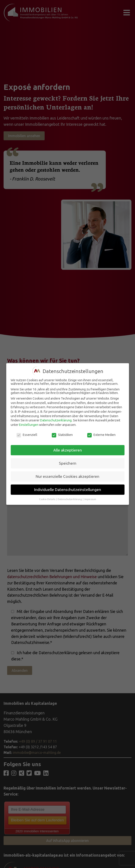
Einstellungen (29, 425)
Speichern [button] (68, 463)
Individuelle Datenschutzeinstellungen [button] (68, 490)
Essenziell (27, 435)
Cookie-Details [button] (47, 499)
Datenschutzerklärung (56, 420)
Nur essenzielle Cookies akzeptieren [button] (67, 476)
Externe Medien (101, 435)
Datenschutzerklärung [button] (70, 499)
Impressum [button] (90, 499)
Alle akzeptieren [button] (68, 450)
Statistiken (62, 435)
